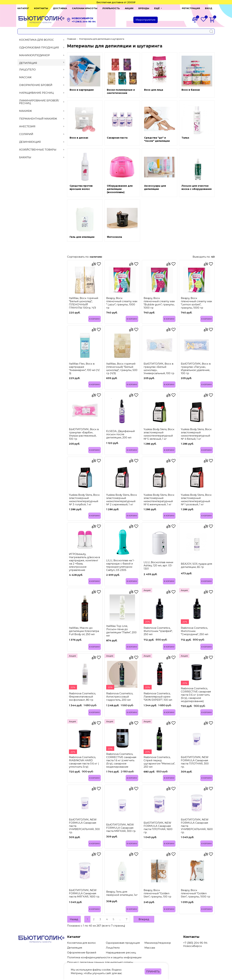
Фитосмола (114, 237)
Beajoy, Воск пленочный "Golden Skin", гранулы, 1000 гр (196, 893)
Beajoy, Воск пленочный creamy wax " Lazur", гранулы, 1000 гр (122, 303)
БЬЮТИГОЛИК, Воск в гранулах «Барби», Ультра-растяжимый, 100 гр (84, 434)
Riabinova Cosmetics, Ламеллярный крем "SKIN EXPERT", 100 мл (158, 696)
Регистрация (191, 8)
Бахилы (42, 157)
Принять (153, 972)
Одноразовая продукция (42, 48)
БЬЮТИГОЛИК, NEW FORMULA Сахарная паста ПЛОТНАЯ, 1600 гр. (158, 827)
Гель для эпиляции (82, 237)
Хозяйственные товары (42, 150)
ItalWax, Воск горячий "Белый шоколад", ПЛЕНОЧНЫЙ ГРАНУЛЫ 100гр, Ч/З (84, 303)
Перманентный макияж (42, 119)
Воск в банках (191, 90)
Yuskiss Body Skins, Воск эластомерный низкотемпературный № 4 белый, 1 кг (196, 434)
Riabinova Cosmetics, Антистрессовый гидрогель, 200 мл (120, 696)
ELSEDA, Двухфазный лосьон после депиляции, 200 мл (120, 434)
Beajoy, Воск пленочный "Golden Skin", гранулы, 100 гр (157, 893)
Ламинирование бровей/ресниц (42, 102)
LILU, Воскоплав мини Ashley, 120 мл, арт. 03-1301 (158, 565)
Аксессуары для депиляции (155, 187)
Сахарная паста (117, 138)
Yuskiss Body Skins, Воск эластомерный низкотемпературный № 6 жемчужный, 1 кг (159, 499)
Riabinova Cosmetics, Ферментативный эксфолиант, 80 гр (82, 696)
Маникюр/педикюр (42, 55)
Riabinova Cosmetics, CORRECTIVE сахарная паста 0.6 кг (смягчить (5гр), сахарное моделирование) (196, 695)
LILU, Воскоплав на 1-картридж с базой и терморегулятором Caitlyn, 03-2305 (120, 565)
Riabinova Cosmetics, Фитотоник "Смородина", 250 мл (195, 631)
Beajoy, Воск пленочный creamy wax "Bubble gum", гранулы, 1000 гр (159, 303)
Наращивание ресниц (42, 93)
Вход (209, 8)
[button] (158, 8)
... (120, 919)
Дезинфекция (42, 142)
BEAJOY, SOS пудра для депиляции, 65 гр (196, 565)
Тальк (185, 138)
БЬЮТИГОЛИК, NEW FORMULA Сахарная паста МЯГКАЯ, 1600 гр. (84, 893)
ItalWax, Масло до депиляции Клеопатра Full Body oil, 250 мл (84, 631)
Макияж (42, 111)
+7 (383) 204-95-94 (84, 22)
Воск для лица (154, 90)
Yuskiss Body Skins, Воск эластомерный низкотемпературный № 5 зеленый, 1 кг (159, 434)
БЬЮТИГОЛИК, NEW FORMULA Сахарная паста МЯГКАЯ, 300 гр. (121, 828)
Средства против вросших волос (81, 187)
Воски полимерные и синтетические (121, 91)
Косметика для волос (42, 40)
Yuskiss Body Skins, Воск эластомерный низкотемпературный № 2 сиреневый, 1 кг (122, 499)
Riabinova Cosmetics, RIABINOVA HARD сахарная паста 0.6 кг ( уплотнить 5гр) (84, 762)
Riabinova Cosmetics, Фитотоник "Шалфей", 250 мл (158, 631)
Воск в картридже (82, 90)
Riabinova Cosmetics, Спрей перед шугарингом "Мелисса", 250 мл (159, 762)
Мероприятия (146, 20)
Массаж (42, 77)
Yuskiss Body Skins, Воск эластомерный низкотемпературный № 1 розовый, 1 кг (196, 499)
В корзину (94, 319)
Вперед (144, 919)
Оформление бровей (42, 85)
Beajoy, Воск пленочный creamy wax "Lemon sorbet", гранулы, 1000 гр (196, 303)
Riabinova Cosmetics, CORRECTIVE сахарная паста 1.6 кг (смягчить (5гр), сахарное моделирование (121, 760)
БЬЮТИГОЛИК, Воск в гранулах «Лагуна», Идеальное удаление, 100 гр (196, 368)
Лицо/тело (42, 70)
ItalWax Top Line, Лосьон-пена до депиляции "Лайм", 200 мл (121, 631)
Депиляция (42, 63)
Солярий (42, 134)
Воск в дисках (79, 138)
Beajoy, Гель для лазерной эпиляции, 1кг (122, 893)
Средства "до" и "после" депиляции (157, 139)
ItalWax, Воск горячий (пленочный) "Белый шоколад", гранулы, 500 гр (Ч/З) (122, 368)
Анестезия (42, 126)
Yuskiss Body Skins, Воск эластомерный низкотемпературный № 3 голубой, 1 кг (84, 499)
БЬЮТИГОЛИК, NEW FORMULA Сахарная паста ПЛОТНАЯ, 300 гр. (195, 762)
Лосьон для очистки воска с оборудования (197, 187)
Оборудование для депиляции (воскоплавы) (120, 189)
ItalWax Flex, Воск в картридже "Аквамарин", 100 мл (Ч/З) (84, 368)
